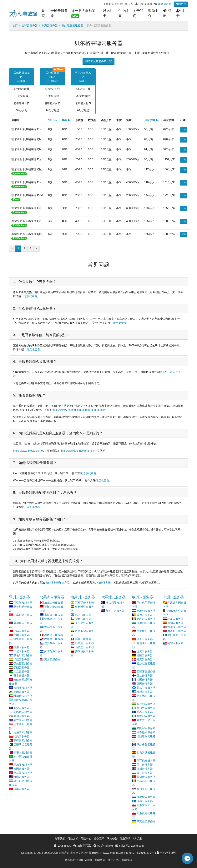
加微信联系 (165, 4)
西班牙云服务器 (146, 671)
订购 (184, 129)
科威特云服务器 (23, 696)
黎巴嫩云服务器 (23, 712)
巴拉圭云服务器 (84, 643)
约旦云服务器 (22, 671)
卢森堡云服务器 (146, 732)
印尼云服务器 (22, 651)
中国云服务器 (22, 635)
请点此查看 (30, 296)
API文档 (138, 838)
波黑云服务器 (145, 615)
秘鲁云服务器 (83, 639)
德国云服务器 (145, 655)
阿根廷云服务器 (84, 603)
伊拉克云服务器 (23, 663)
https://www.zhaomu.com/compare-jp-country (79, 410)
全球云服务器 (59, 13)
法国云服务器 (145, 680)
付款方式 (73, 838)
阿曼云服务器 (22, 736)
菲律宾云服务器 (23, 740)
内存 (64, 120)
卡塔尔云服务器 (23, 752)
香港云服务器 (22, 647)
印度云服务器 (22, 659)
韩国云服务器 (22, 692)
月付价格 (150, 120)
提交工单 (99, 838)
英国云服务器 (145, 684)
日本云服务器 (22, 676)
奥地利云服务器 (146, 611)
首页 (43, 13)
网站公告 (112, 838)
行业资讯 (125, 838)
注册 (181, 13)
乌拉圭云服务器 (84, 647)
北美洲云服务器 (52, 597)
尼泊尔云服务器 (23, 732)
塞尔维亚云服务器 (72, 25)
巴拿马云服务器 (54, 639)
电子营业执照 (168, 853)
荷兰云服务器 (145, 765)
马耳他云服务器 (146, 761)
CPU (51, 120)
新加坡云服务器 (23, 765)
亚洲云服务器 (19, 597)
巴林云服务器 (22, 631)
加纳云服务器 (175, 623)
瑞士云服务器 (145, 639)
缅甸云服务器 (22, 716)
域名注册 (108, 13)
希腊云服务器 (145, 692)
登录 (167, 13)
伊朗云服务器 (22, 667)
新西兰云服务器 (115, 611)
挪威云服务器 (145, 769)
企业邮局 (123, 13)
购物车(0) (181, 4)
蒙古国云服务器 (23, 720)
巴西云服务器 (83, 615)
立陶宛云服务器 (146, 728)
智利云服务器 (83, 619)
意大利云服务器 (146, 716)
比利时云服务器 (146, 619)
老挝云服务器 (22, 708)
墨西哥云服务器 (54, 635)
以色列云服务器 (23, 655)
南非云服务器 (175, 643)
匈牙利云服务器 (146, 704)
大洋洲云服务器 (114, 597)
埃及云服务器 (175, 619)
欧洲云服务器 (50, 25)
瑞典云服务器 (145, 801)
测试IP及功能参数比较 (98, 61)
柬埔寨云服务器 (23, 688)
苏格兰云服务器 (146, 688)
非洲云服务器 (173, 597)
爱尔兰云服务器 (146, 708)
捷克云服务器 (145, 651)
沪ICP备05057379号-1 (143, 853)
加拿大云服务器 (54, 603)
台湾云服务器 (22, 777)
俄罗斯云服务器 (146, 797)
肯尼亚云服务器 (177, 627)
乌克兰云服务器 (146, 821)
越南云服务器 (22, 789)
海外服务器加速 (83, 13)
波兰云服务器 (145, 773)
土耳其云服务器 (23, 773)
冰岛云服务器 (145, 712)
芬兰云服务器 (145, 676)
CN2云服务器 (103, 583)
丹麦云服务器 (145, 659)
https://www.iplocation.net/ (29, 451)
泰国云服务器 (22, 769)
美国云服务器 (52, 659)
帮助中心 (153, 13)
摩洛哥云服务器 (177, 631)
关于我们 (138, 13)
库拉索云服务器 (54, 615)
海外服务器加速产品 (58, 583)
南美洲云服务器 (83, 597)
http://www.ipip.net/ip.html (76, 451)
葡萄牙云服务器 (146, 777)
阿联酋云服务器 (23, 603)
